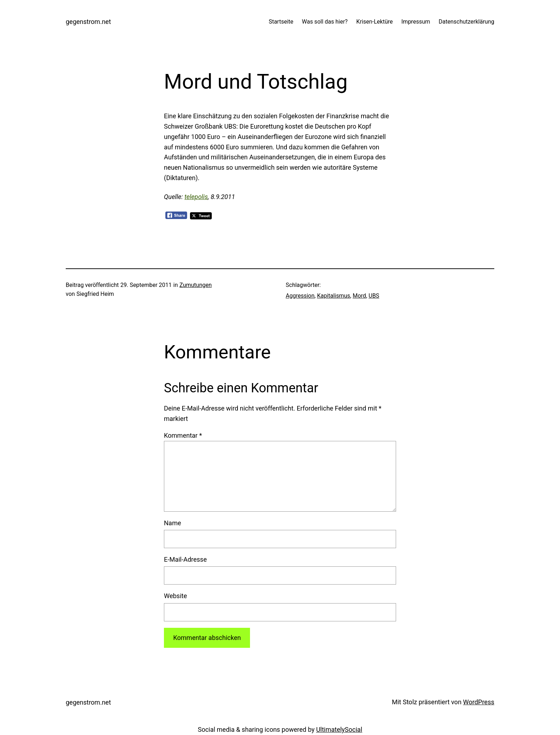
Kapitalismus (334, 296)
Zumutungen (195, 285)
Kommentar (183, 435)
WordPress (479, 702)
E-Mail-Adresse (185, 559)
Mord (359, 296)
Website (175, 596)
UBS (374, 296)
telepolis (196, 197)
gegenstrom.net (88, 22)
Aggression (300, 296)
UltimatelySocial (339, 729)
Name (172, 523)
